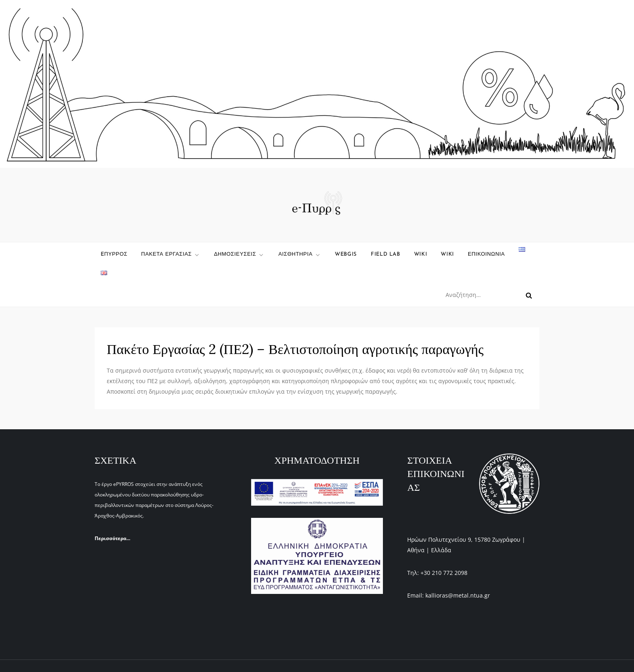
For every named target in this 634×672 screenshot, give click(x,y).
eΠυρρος (114, 254)
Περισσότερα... (112, 538)
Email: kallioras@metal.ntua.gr (449, 595)
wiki (421, 254)
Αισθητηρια (300, 255)
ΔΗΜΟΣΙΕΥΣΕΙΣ (239, 255)
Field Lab (386, 254)
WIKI (447, 254)
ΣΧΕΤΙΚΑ (115, 460)
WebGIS (346, 254)
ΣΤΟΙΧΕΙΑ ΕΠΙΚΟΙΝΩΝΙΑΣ (436, 474)
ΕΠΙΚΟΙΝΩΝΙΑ (486, 254)
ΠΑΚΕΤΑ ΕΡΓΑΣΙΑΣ (171, 255)
